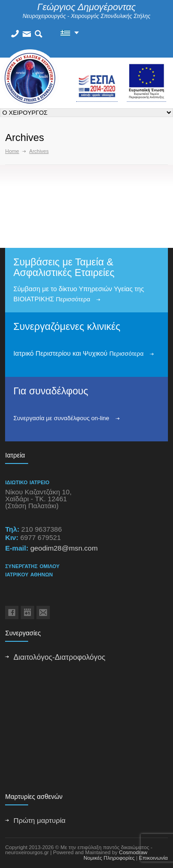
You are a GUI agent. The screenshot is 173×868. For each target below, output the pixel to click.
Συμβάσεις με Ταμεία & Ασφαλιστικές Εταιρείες (64, 267)
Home (12, 151)
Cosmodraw (133, 852)
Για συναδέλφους (51, 391)
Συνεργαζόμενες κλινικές (67, 327)
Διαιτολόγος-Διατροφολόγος (59, 657)
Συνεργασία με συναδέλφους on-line (61, 418)
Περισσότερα (73, 299)
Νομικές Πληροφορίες (109, 858)
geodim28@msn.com (64, 548)
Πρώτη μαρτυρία (39, 820)
